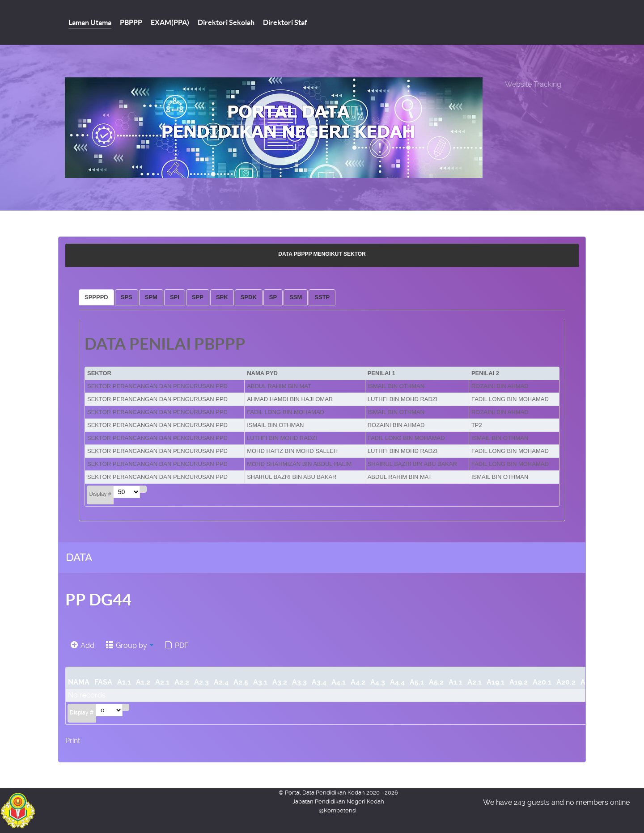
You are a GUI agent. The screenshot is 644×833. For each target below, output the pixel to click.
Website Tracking (533, 84)
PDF (177, 645)
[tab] (96, 297)
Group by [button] (130, 645)
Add (83, 645)
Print (73, 741)
